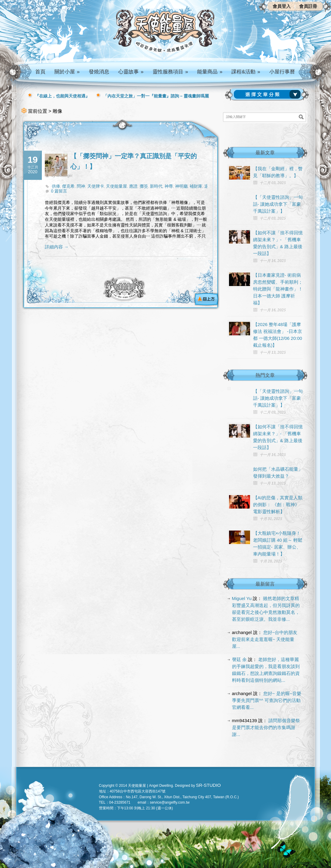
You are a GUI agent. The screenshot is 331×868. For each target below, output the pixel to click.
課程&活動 (246, 72)
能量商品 (210, 72)
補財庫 (196, 186)
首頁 (40, 72)
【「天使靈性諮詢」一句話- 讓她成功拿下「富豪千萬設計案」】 (278, 204)
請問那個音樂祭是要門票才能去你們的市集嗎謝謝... (266, 727)
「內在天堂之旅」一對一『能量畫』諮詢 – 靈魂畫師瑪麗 (156, 96)
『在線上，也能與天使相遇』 (62, 96)
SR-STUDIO (208, 785)
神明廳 (181, 186)
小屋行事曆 (282, 72)
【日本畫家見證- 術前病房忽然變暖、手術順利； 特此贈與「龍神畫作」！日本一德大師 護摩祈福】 (278, 289)
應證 (133, 186)
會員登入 (282, 6)
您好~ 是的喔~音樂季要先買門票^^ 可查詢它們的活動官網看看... (267, 700)
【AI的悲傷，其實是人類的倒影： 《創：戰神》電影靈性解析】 (278, 505)
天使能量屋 (116, 186)
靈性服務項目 (170, 72)
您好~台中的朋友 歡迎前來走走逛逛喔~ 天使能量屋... (265, 639)
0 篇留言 (59, 191)
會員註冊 (308, 6)
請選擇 (268, 94)
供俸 (56, 186)
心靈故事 (131, 72)
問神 (81, 186)
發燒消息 (99, 72)
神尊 (169, 186)
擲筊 (144, 186)
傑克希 (68, 186)
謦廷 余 (239, 659)
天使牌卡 (96, 186)
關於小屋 (67, 72)
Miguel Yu (242, 598)
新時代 (156, 186)
